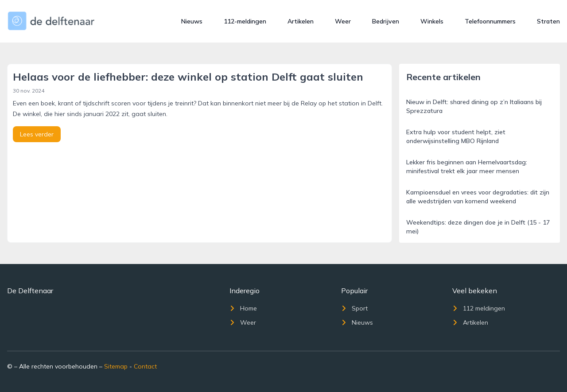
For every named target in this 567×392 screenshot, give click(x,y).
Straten (548, 21)
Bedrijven (386, 21)
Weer (343, 21)
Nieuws (192, 21)
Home (243, 308)
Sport (354, 308)
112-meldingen (245, 21)
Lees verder (37, 134)
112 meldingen (479, 308)
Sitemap (116, 366)
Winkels (432, 21)
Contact (145, 366)
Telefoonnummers (490, 21)
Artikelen (301, 21)
